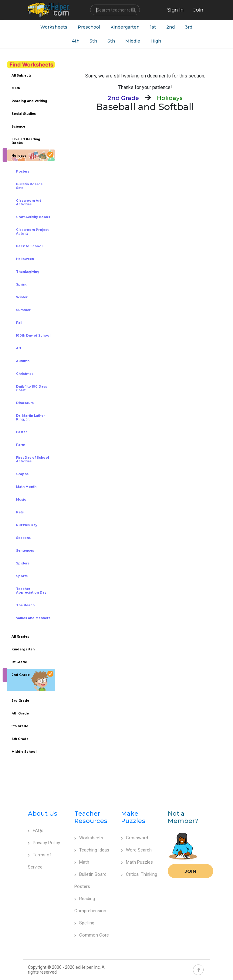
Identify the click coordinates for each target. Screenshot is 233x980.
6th (111, 41)
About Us (43, 814)
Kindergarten (125, 27)
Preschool (89, 27)
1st (153, 27)
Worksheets (54, 27)
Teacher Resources (91, 817)
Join (191, 871)
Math (82, 862)
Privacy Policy (44, 843)
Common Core (92, 935)
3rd (189, 27)
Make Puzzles (133, 817)
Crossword (135, 838)
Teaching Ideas (92, 850)
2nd (171, 27)
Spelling (84, 923)
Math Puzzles (137, 862)
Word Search (136, 850)
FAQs (36, 831)
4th (76, 41)
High (156, 41)
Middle (133, 41)
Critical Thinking (139, 874)
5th (93, 41)
